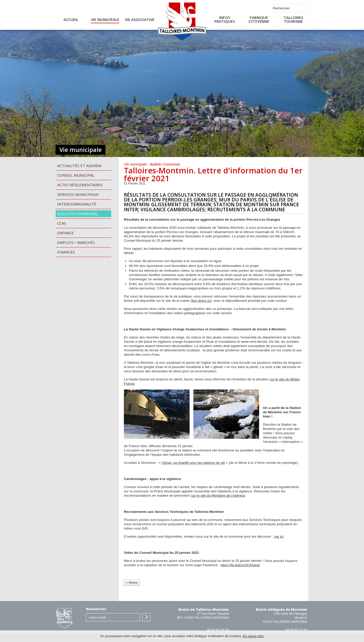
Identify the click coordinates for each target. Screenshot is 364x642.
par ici (279, 536)
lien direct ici (201, 301)
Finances (66, 252)
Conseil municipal (76, 175)
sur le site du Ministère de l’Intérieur (218, 496)
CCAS (62, 223)
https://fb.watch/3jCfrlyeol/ (240, 565)
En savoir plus (253, 636)
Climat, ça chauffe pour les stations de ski (193, 463)
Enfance (65, 233)
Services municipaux (78, 194)
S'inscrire (146, 617)
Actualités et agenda (79, 166)
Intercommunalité (77, 204)
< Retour (132, 583)
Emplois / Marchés (76, 242)
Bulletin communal (78, 214)
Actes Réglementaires (80, 185)
